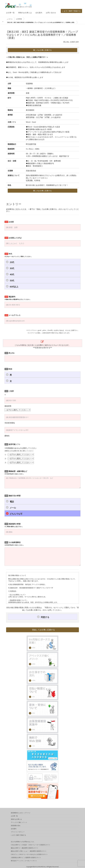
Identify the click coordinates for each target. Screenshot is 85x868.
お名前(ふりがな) (13, 238)
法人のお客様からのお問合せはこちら (23, 842)
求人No (9, 353)
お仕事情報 (19, 19)
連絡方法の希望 (12, 496)
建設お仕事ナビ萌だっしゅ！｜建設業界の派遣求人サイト (29, 851)
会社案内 (39, 13)
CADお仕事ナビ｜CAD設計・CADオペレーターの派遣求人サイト (31, 845)
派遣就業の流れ (16, 826)
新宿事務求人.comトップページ (21, 813)
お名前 (9, 222)
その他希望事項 (15, 544)
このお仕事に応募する (42, 50)
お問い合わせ (51, 13)
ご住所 (9, 391)
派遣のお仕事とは (16, 819)
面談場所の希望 (14, 525)
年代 (18, 255)
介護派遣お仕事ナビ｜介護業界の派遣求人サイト (26, 858)
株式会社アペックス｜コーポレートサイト (24, 861)
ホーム (9, 19)
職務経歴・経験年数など (16, 472)
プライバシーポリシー (18, 832)
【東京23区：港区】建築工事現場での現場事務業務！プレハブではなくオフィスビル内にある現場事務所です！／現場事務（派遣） (41, 22)
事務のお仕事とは (25, 13)
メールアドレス (12, 315)
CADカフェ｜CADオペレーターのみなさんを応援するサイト (29, 855)
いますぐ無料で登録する (71, 11)
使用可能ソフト (12, 444)
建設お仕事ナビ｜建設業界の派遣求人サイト (25, 848)
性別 (8, 369)
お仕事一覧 (10, 13)
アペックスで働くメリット (19, 823)
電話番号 (18, 298)
